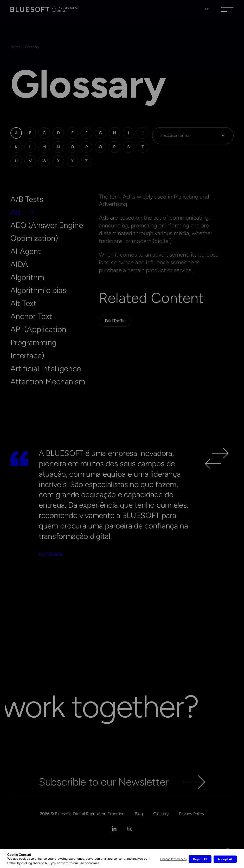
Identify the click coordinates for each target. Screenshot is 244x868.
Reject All (200, 859)
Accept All (225, 859)
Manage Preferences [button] (173, 859)
